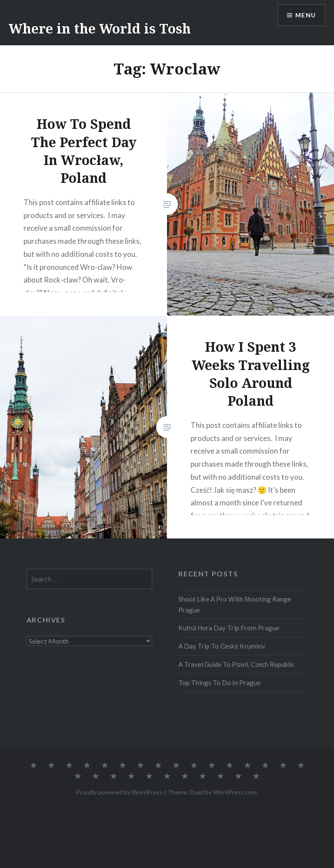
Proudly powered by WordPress (119, 792)
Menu (305, 15)
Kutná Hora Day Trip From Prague (229, 628)
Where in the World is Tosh (100, 29)
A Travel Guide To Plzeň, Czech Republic (236, 664)
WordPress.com (235, 792)
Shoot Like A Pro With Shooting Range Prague (235, 604)
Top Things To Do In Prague (219, 683)
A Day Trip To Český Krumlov (222, 646)
